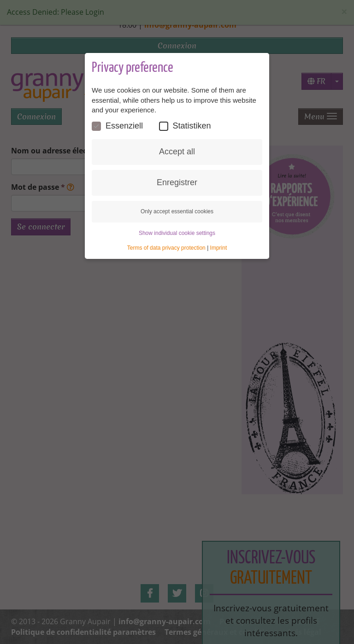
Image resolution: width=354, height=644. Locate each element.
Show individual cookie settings (177, 233)
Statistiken (185, 126)
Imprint (219, 248)
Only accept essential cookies (177, 211)
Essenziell (117, 126)
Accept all (177, 152)
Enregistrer (177, 182)
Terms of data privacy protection (166, 248)
